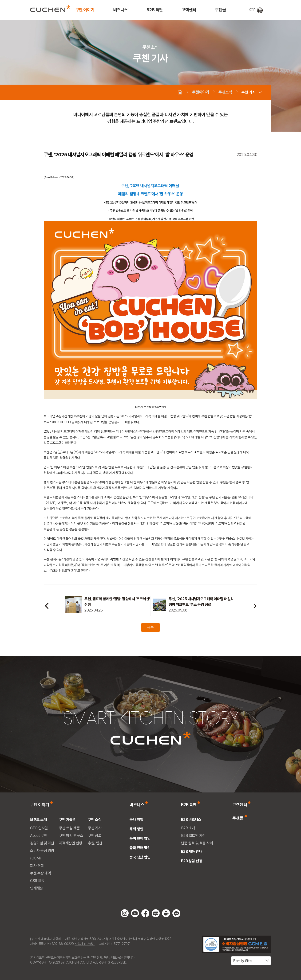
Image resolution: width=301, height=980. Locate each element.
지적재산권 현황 (71, 843)
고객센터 (189, 10)
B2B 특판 (155, 10)
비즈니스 (120, 10)
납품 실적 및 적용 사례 (197, 843)
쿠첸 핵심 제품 (69, 828)
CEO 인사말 (39, 828)
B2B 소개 (188, 828)
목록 (150, 627)
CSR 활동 (37, 881)
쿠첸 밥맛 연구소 (71, 836)
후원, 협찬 (95, 843)
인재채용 (36, 888)
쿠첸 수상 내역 (40, 873)
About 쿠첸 (39, 836)
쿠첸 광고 (95, 836)
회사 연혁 (37, 866)
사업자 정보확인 (85, 944)
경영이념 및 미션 (42, 843)
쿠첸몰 (220, 10)
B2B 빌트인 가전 (193, 836)
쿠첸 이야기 (85, 10)
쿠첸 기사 (249, 92)
